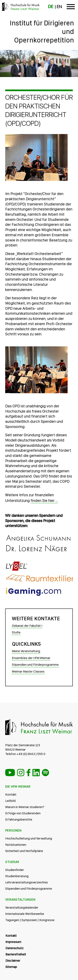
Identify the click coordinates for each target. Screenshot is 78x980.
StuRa (16, 632)
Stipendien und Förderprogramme (35, 665)
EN (59, 7)
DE (51, 7)
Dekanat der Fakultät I (27, 626)
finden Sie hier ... (44, 501)
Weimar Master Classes (28, 671)
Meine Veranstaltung (26, 651)
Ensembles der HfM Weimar (31, 658)
